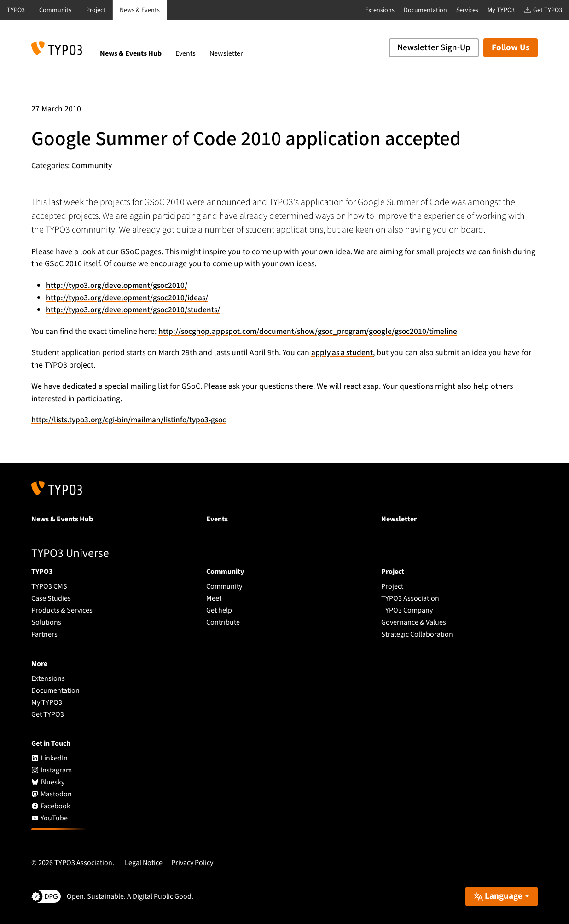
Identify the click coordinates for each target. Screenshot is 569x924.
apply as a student (343, 353)
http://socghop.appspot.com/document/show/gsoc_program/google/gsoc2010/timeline (313, 331)
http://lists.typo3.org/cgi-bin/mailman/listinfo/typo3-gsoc (134, 420)
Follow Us (511, 48)
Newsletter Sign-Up (434, 48)
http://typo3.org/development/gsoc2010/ (119, 285)
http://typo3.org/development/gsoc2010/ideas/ (129, 298)
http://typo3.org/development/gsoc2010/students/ (135, 310)
